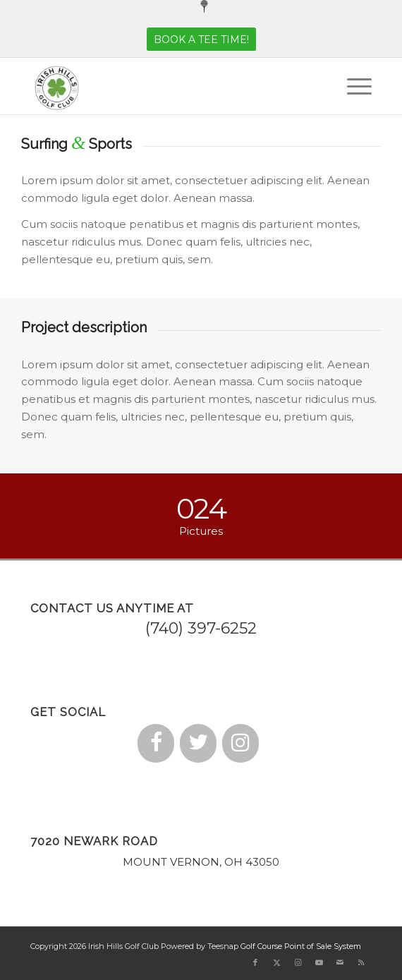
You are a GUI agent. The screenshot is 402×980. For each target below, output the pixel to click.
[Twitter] (198, 743)
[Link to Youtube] (319, 962)
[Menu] (352, 86)
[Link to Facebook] (255, 962)
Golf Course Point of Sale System (301, 946)
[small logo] (167, 86)
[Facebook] (156, 743)
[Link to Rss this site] (361, 962)
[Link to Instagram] (298, 962)
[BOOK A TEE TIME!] (201, 40)
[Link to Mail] (340, 962)
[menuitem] (205, 7)
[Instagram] (240, 743)
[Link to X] (276, 962)
